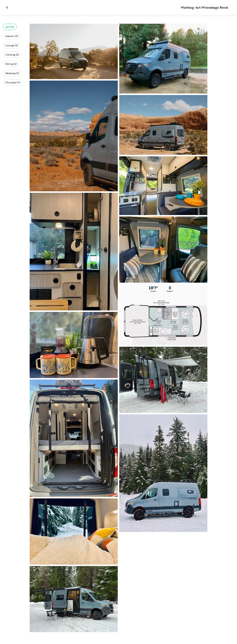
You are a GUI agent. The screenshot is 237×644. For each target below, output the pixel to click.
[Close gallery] (7, 7)
